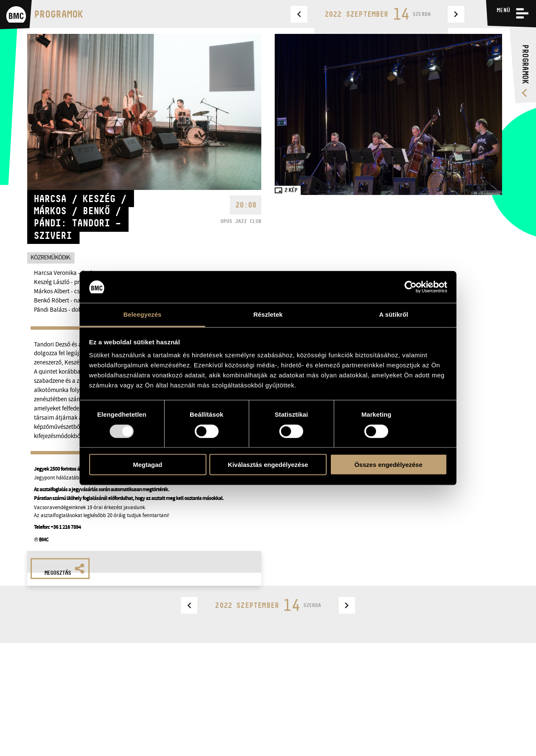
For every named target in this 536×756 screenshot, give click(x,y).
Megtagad (147, 465)
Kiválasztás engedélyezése (268, 465)
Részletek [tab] (268, 314)
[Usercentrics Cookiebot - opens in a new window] (411, 287)
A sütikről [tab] (394, 314)
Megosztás (64, 570)
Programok (58, 14)
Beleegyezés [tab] (142, 314)
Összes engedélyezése (388, 465)
